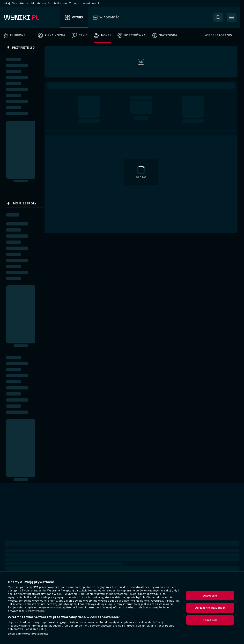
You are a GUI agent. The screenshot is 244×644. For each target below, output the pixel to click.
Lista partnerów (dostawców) (28, 634)
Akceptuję (210, 596)
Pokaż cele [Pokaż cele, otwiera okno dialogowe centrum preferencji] (210, 620)
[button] (218, 17)
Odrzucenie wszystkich (210, 608)
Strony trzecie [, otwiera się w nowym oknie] (35, 611)
